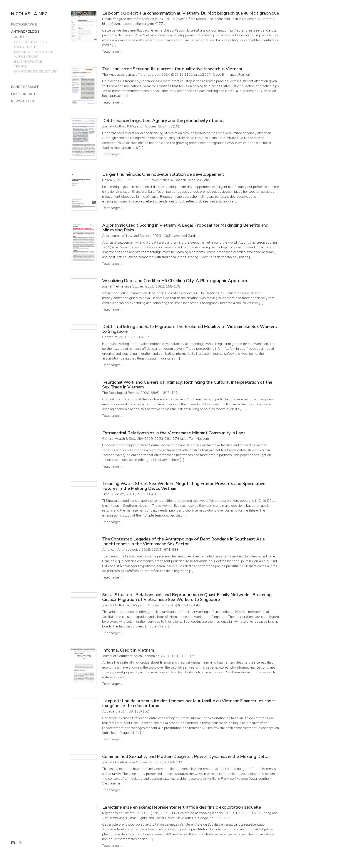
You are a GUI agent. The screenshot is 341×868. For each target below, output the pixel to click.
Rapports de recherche (33, 51)
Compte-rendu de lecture (35, 71)
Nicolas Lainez (29, 14)
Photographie (24, 24)
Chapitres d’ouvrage (31, 42)
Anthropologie (25, 31)
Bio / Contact (23, 94)
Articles (21, 37)
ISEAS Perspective (28, 61)
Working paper (26, 56)
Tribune (20, 66)
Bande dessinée (25, 86)
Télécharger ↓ (112, 52)
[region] (38, 429)
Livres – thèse (25, 47)
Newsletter (22, 101)
